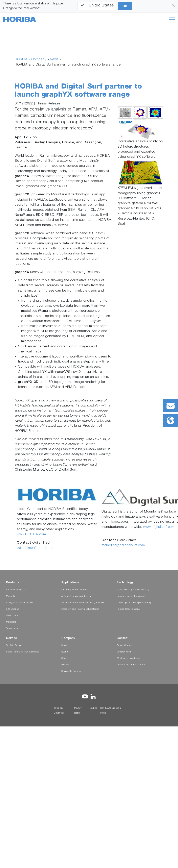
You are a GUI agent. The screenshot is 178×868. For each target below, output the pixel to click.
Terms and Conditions (59, 711)
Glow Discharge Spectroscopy (133, 590)
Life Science (13, 609)
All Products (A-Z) (16, 590)
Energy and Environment (20, 603)
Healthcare (12, 616)
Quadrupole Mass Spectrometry (134, 603)
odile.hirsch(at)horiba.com (37, 548)
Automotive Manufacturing (76, 596)
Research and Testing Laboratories (80, 609)
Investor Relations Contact (131, 665)
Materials (11, 622)
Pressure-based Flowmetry (131, 596)
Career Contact (125, 646)
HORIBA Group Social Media (111, 711)
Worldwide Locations (128, 658)
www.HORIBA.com (31, 535)
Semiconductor (15, 629)
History (65, 665)
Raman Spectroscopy (128, 609)
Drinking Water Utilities (74, 590)
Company (39, 60)
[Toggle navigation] (172, 19)
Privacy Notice (78, 711)
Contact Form (124, 652)
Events (65, 652)
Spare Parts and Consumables (23, 652)
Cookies (94, 708)
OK (125, 6)
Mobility (10, 596)
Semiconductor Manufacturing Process (83, 603)
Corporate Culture (71, 671)
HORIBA (21, 60)
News (54, 60)
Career (65, 658)
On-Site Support (15, 646)
